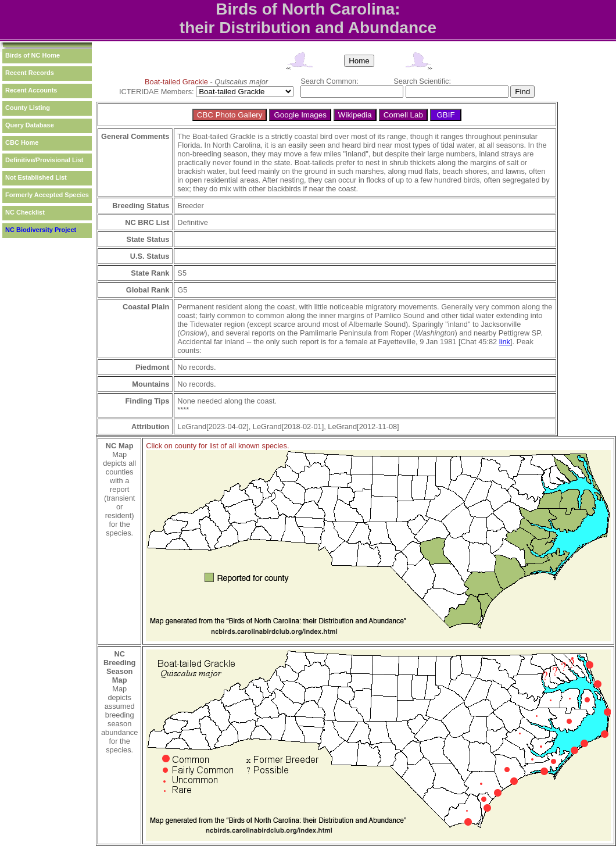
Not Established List (36, 177)
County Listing (28, 108)
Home (359, 61)
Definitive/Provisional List (44, 160)
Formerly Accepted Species (47, 195)
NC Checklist (25, 212)
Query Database (30, 125)
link (505, 342)
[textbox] (352, 92)
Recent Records (30, 73)
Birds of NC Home (33, 55)
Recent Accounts (31, 90)
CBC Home (22, 142)
